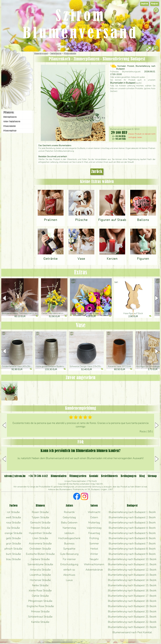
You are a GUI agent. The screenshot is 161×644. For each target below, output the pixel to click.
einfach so (69, 570)
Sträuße (20, 66)
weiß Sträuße (13, 517)
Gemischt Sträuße (40, 523)
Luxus (69, 580)
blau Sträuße (13, 559)
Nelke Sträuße (40, 585)
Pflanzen (23, 72)
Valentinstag (94, 528)
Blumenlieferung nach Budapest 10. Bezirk (132, 559)
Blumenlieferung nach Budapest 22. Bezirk (132, 622)
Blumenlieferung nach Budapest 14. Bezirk (132, 580)
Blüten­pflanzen (10, 117)
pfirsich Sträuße (13, 549)
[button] (157, 298)
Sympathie (69, 549)
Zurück (97, 172)
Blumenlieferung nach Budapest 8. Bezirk (132, 549)
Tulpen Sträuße (40, 517)
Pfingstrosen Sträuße (40, 601)
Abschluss (69, 575)
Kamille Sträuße (40, 622)
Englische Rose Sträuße (40, 606)
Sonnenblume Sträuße (40, 564)
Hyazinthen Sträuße (40, 533)
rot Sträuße (13, 512)
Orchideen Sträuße (40, 549)
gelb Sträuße (13, 538)
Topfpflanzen (56, 54)
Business (69, 543)
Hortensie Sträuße (40, 580)
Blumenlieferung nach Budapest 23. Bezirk (132, 627)
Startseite (9, 57)
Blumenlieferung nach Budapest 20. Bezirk (132, 611)
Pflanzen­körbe (70, 54)
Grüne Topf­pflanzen (12, 122)
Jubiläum (69, 533)
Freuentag (94, 533)
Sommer (94, 543)
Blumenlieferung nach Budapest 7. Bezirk (132, 543)
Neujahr (94, 559)
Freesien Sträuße (40, 528)
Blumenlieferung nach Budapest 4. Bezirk (132, 528)
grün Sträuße (13, 543)
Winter (94, 554)
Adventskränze (94, 570)
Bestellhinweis (109, 476)
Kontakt (94, 476)
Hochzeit (24, 79)
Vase (81, 326)
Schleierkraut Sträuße (40, 617)
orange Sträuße (13, 533)
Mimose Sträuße (40, 611)
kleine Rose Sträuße (40, 590)
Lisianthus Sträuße (40, 575)
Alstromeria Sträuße (40, 543)
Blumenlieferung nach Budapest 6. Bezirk (132, 538)
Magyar (155, 4)
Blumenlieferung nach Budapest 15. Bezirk (132, 585)
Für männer (69, 559)
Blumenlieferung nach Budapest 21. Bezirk (132, 617)
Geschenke (14, 59)
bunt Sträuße (13, 554)
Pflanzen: (9, 113)
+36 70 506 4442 (38, 476)
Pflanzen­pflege (10, 131)
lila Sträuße (13, 528)
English (144, 4)
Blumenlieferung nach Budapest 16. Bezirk (132, 590)
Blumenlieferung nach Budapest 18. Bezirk (132, 601)
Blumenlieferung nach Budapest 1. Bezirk (132, 512)
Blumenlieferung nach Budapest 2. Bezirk (132, 517)
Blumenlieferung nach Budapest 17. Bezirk (132, 596)
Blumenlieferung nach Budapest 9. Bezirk (132, 554)
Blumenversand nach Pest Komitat (132, 632)
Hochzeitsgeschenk (69, 538)
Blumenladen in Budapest (123, 83)
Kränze (20, 86)
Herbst (94, 549)
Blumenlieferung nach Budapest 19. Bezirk (132, 606)
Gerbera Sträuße (40, 559)
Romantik (69, 512)
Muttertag (94, 523)
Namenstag (69, 528)
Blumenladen (18, 95)
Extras (81, 273)
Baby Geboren (69, 523)
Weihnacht (94, 512)
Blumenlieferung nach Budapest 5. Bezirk (132, 533)
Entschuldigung (69, 564)
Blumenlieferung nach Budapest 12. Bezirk (132, 570)
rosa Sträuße (13, 523)
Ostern (94, 517)
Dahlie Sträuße (40, 596)
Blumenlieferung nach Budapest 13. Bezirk (132, 575)
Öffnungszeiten (78, 476)
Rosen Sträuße (40, 512)
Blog (142, 476)
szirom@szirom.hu (15, 476)
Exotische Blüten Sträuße (40, 554)
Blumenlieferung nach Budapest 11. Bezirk (132, 564)
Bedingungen (128, 476)
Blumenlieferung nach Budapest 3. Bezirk (132, 523)
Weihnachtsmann (94, 564)
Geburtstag (69, 517)
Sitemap (152, 476)
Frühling (94, 538)
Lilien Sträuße (40, 538)
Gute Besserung (69, 554)
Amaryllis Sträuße (40, 570)
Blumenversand (41, 54)
